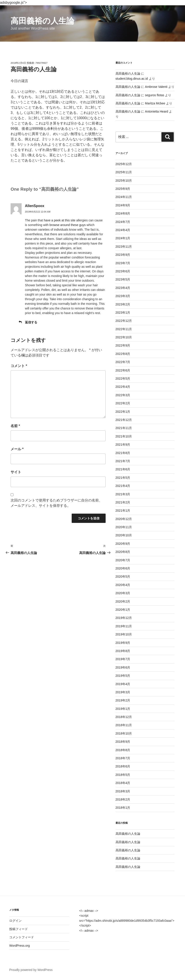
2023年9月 (123, 255)
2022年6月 (123, 370)
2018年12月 (124, 717)
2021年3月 (123, 494)
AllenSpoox (35, 206)
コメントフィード (22, 937)
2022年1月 (123, 412)
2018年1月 (123, 808)
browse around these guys (67, 225)
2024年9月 (123, 205)
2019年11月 (124, 626)
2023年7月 (123, 263)
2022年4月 (123, 387)
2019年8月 (123, 651)
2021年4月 (123, 486)
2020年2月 (123, 601)
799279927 (42, 63)
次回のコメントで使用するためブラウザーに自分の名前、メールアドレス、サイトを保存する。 (56, 503)
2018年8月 (123, 750)
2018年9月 (123, 742)
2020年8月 (123, 552)
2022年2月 (123, 403)
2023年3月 (123, 296)
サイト (16, 472)
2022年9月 (123, 345)
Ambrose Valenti (156, 87)
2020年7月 (123, 560)
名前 (15, 426)
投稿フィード (19, 929)
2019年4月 (123, 684)
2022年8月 (123, 354)
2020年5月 (123, 577)
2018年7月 (123, 758)
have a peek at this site (60, 220)
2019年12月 (124, 618)
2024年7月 (123, 222)
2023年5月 (123, 279)
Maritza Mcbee (155, 103)
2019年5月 (123, 676)
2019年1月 (123, 709)
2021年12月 (124, 420)
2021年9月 (123, 445)
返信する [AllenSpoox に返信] (31, 322)
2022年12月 (124, 321)
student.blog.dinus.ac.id (132, 79)
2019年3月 (123, 692)
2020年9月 (123, 544)
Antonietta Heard (156, 111)
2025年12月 (124, 164)
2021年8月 (123, 453)
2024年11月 (124, 197)
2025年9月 (123, 189)
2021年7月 (123, 461)
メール (17, 449)
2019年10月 (124, 634)
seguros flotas (154, 95)
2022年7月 (123, 362)
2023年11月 (124, 247)
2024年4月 (123, 230)
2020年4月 (123, 585)
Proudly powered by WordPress (31, 970)
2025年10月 (124, 181)
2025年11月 (124, 172)
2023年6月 (123, 271)
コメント (19, 366)
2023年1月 (123, 313)
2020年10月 (124, 535)
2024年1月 (123, 238)
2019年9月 (123, 643)
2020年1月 (123, 610)
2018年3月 (123, 791)
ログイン (15, 921)
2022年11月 (124, 329)
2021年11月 (124, 428)
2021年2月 (123, 502)
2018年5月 (123, 775)
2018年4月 (123, 783)
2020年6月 (123, 568)
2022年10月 (124, 337)
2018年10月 (124, 733)
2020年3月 (123, 593)
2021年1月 (123, 511)
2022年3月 (123, 395)
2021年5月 (123, 478)
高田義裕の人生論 (42, 21)
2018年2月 (123, 799)
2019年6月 (123, 667)
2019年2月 (123, 700)
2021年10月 (124, 436)
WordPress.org (20, 946)
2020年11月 (124, 527)
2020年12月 (124, 519)
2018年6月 (123, 766)
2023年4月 (123, 288)
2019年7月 (123, 659)
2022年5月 (123, 379)
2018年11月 (124, 725)
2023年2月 (123, 304)
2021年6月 (123, 469)
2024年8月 (123, 213)
